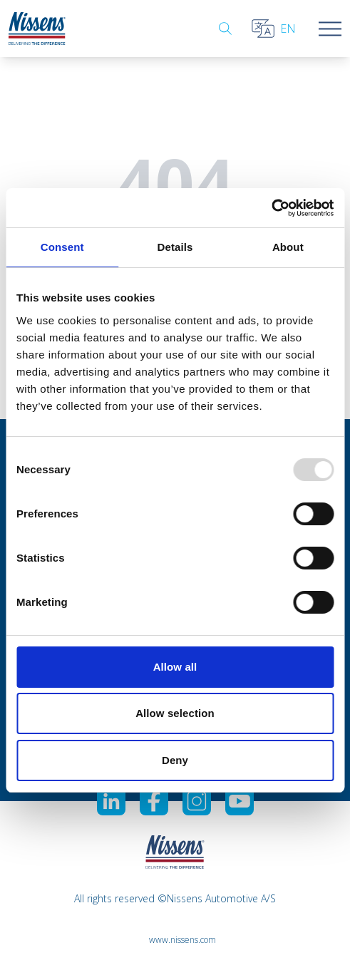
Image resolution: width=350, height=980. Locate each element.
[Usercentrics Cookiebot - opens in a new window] (271, 208)
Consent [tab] (62, 247)
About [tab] (288, 247)
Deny (175, 760)
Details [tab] (175, 247)
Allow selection (175, 713)
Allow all (175, 667)
